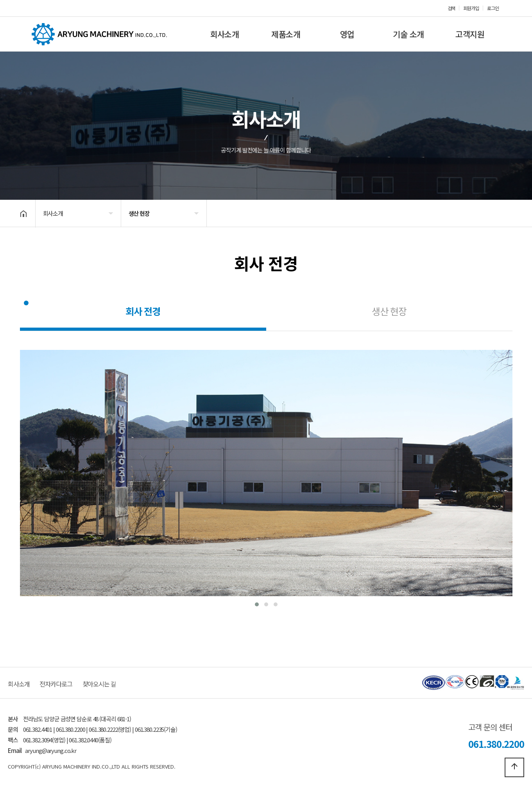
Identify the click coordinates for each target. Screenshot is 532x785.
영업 (347, 34)
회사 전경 (143, 311)
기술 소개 (408, 34)
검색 (451, 8)
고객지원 (470, 34)
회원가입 (471, 8)
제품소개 (286, 34)
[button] (257, 604)
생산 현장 (389, 311)
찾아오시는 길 (99, 684)
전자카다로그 (56, 684)
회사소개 (224, 34)
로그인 (493, 8)
